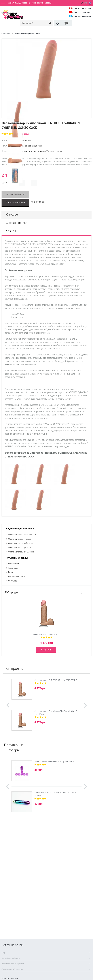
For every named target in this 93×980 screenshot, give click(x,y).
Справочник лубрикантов (12, 969)
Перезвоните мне (15, 203)
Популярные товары (14, 748)
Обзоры (48, 3)
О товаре (12, 215)
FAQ (3, 953)
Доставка (23, 3)
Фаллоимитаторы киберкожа (28, 34)
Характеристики (17, 223)
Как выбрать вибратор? (11, 958)
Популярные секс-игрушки (13, 964)
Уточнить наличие (15, 194)
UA (82, 3)
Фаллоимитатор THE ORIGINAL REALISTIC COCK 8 (56, 680)
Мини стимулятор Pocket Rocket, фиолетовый (54, 762)
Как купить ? (13, 3)
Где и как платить (36, 3)
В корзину (46, 650)
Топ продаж (14, 669)
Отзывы (11, 231)
